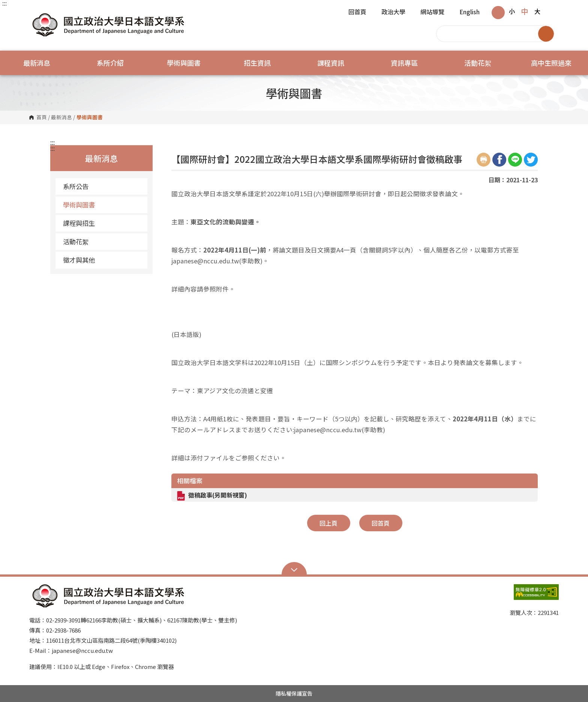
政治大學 (393, 12)
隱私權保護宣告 (294, 693)
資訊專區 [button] (404, 63)
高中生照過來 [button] (551, 63)
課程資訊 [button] (331, 63)
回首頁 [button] (381, 523)
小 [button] (512, 11)
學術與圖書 (79, 205)
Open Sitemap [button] (294, 569)
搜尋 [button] (546, 34)
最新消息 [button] (37, 63)
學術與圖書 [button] (184, 63)
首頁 (42, 117)
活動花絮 (76, 241)
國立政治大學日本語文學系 (37, 15)
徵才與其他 (79, 260)
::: (4, 3)
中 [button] (524, 11)
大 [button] (537, 11)
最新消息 (61, 117)
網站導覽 (432, 12)
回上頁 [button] (328, 523)
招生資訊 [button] (257, 63)
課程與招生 (79, 223)
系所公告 (76, 186)
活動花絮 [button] (478, 63)
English (469, 12)
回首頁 (357, 12)
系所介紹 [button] (110, 63)
